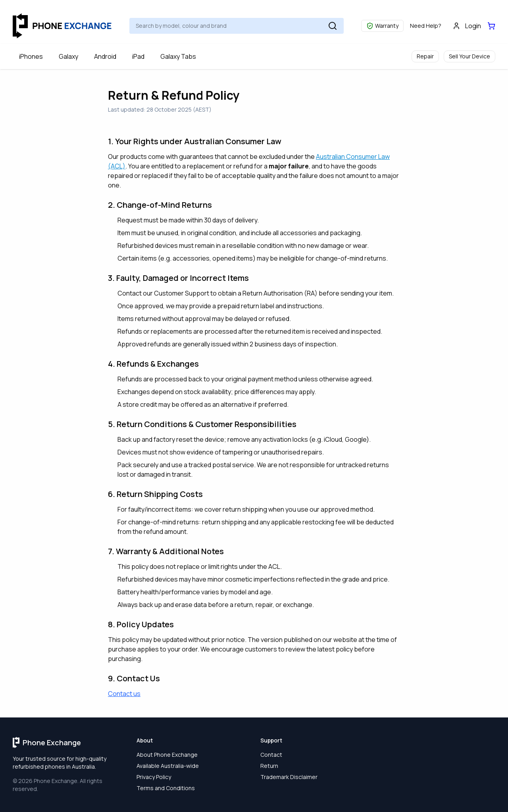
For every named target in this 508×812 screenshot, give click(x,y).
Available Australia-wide (168, 766)
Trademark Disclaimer (289, 777)
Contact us (124, 694)
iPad (138, 56)
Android (105, 56)
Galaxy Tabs (178, 56)
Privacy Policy (154, 777)
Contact (271, 755)
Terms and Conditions (166, 788)
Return (269, 766)
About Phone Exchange (167, 755)
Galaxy (68, 56)
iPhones (31, 56)
